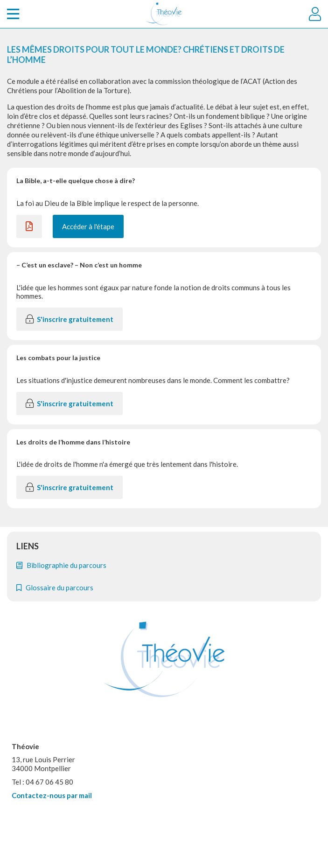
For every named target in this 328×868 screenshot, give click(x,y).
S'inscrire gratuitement (70, 319)
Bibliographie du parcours (61, 565)
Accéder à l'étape (88, 226)
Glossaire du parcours (55, 588)
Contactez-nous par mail (52, 795)
